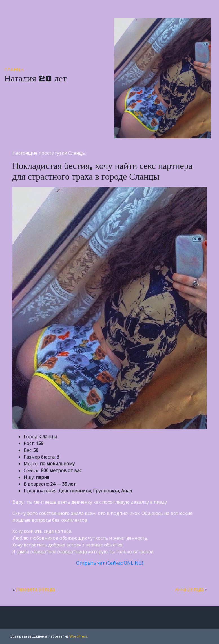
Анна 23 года (189, 589)
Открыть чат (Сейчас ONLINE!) (110, 563)
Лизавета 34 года (35, 589)
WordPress (78, 636)
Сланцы (14, 69)
